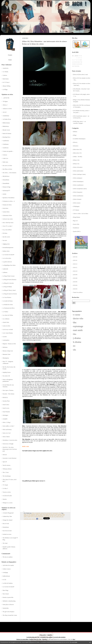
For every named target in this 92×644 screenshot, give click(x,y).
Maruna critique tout (8, 351)
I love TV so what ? (7, 226)
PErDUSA (5, 397)
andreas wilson (39, 514)
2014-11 (75, 268)
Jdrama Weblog (6, 86)
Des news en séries (7, 166)
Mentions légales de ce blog (35, 639)
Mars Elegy (5, 590)
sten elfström (46, 516)
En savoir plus (74, 642)
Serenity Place (6, 401)
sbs (75, 350)
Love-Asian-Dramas (8, 333)
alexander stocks (53, 516)
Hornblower (76, 228)
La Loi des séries (7, 258)
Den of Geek (6, 524)
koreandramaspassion (8, 248)
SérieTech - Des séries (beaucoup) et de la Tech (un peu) (10, 449)
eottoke (4, 194)
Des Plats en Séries (7, 169)
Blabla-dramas (6, 123)
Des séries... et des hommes (9, 173)
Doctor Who (76, 224)
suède (25, 514)
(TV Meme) (76, 210)
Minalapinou (6, 358)
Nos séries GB (6, 376)
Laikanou (5, 272)
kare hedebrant (32, 516)
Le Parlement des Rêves (9, 308)
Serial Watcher (6, 412)
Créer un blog (43, 635)
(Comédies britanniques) (79, 139)
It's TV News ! (6, 82)
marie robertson (32, 519)
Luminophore (6, 340)
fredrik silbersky (47, 517)
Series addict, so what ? (8, 426)
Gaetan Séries (6, 212)
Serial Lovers (6, 408)
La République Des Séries (9, 265)
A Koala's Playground (8, 513)
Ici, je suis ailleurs (7, 230)
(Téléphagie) (76, 206)
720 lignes (5, 101)
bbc (75, 322)
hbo (75, 334)
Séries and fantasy (7, 430)
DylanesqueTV (6, 191)
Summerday (6, 608)
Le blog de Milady (7, 287)
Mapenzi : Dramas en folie (9, 344)
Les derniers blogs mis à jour (33, 637)
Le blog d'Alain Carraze (9, 276)
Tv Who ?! (5, 488)
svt (27, 514)
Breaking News (6, 137)
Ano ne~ (5, 112)
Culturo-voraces (7, 569)
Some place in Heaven (8, 605)
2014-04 (75, 285)
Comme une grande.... (8, 151)
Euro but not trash (7, 531)
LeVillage (5, 90)
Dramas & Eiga (6, 187)
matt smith (78, 330)
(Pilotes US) (76, 164)
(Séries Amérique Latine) (79, 174)
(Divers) (75, 142)
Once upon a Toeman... (8, 390)
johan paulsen (58, 514)
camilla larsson (30, 517)
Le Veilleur (5, 312)
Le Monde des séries (8, 305)
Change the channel (7, 520)
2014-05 (75, 282)
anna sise (54, 517)
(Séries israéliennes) (78, 196)
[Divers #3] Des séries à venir (80, 75)
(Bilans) (75, 132)
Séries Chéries (6, 437)
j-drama (77, 338)
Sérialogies (5, 415)
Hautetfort (50, 635)
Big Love (75, 221)
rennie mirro (59, 517)
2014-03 (75, 289)
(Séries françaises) (78, 192)
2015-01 (75, 260)
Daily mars (5, 162)
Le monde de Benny (8, 301)
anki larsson (60, 516)
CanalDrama (6, 141)
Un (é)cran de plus (7, 496)
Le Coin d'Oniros (7, 297)
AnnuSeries (5, 68)
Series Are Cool (7, 433)
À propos (10, 55)
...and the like (6, 98)
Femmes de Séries (7, 205)
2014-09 (75, 275)
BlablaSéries (6, 126)
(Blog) (75, 135)
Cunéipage (5, 572)
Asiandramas (6, 116)
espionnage (78, 326)
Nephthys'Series (7, 372)
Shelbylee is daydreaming (9, 601)
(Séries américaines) (78, 171)
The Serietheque (7, 476)
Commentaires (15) (56, 513)
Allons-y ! (5, 105)
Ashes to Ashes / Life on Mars (81, 214)
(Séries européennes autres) (80, 189)
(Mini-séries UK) (77, 149)
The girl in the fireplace (8, 612)
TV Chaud (5, 485)
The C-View (6, 472)
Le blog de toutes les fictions (10, 294)
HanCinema (6, 79)
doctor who (78, 318)
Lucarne (5, 337)
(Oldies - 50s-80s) (78, 157)
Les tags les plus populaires (59, 637)
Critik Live (5, 158)
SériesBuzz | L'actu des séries (10, 440)
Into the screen (6, 237)
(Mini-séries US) (77, 153)
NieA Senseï (6, 594)
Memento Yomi (6, 354)
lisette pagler (45, 514)
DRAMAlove (6, 176)
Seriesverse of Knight (8, 444)
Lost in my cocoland (8, 329)
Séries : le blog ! (7, 422)
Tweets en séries (7, 492)
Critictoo (5, 75)
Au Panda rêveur (7, 119)
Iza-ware (5, 240)
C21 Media (5, 72)
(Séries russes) (77, 203)
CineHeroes (6, 148)
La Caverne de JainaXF (8, 255)
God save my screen (8, 219)
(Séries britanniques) (78, 182)
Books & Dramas (7, 134)
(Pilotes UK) (76, 160)
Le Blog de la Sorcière (8, 283)
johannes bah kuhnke (39, 517)
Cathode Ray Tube (7, 516)
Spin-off (5, 462)
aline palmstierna (39, 516)
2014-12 (75, 264)
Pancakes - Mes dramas (8, 394)
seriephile (5, 419)
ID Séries (5, 233)
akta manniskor (32, 514)
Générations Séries (7, 215)
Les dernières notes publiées (46, 637)
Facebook (40, 519)
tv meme (77, 315)
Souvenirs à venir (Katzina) (9, 458)
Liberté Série (6, 322)
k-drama (77, 342)
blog (74, 639)
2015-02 (75, 257)
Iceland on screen (7, 534)
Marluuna (5, 347)
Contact (10, 60)
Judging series (6, 244)
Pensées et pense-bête (8, 597)
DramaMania (6, 180)
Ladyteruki (5, 269)
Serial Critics (6, 405)
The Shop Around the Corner (10, 615)
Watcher (5, 499)
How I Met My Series (8, 223)
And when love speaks (8, 565)
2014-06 (75, 278)
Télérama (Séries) (7, 469)
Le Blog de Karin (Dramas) (9, 280)
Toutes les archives (78, 292)
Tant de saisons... (7, 465)
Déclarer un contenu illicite (23, 639)
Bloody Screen (6, 130)
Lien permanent (48, 513)
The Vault (5, 543)
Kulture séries (6, 251)
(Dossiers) (76, 146)
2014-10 (75, 271)
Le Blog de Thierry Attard (9, 290)
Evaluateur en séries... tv (9, 201)
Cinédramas (6, 144)
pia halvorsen (52, 514)
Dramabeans (6, 527)
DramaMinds (6, 183)
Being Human (77, 217)
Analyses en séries (7, 109)
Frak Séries (5, 208)
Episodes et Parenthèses (9, 198)
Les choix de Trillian (8, 315)
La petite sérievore (7, 262)
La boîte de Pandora (8, 583)
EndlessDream (6, 576)
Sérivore (5, 455)
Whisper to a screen (7, 503)
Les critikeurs (6, 319)
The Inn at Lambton (8, 557)
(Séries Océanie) (77, 199)
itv (74, 346)
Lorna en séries (6, 326)
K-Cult (4, 580)
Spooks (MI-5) (77, 231)
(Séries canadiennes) (78, 185)
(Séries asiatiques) (78, 178)
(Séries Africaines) (78, 167)
